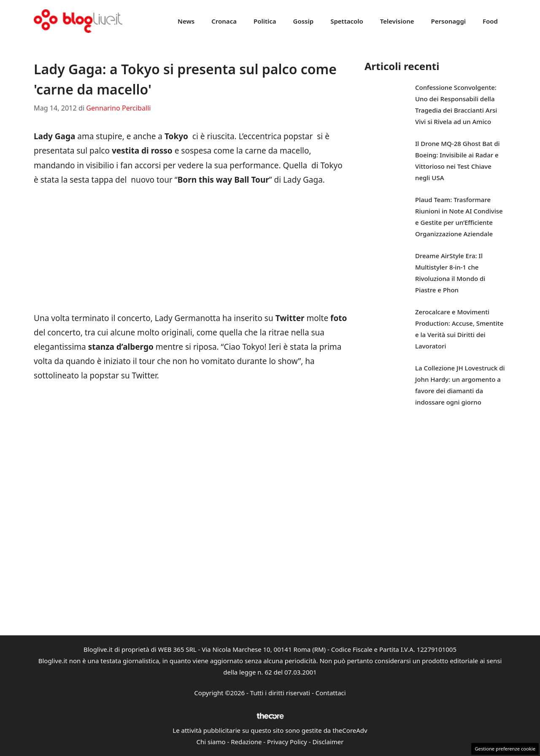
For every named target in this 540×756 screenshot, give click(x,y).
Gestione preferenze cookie (505, 749)
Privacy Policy (287, 742)
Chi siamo (211, 742)
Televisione (397, 21)
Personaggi (448, 21)
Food (490, 21)
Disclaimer (328, 742)
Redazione (246, 742)
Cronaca (224, 21)
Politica (265, 21)
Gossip (304, 21)
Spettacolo (347, 21)
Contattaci (331, 693)
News (186, 21)
